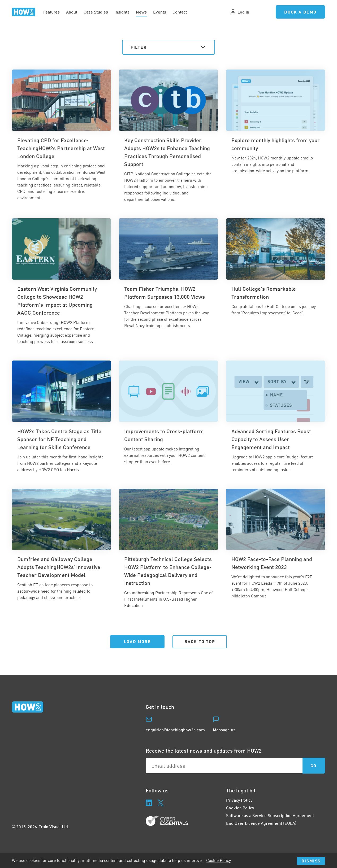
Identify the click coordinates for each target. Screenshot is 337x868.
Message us (224, 730)
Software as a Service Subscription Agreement (270, 815)
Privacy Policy (239, 800)
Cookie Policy (219, 860)
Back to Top (200, 641)
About (72, 12)
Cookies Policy (240, 808)
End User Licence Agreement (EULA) (261, 823)
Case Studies (96, 12)
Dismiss (311, 861)
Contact (180, 12)
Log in (239, 12)
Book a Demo (300, 12)
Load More (137, 641)
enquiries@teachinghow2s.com (175, 730)
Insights (122, 12)
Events (160, 12)
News (141, 12)
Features (51, 12)
